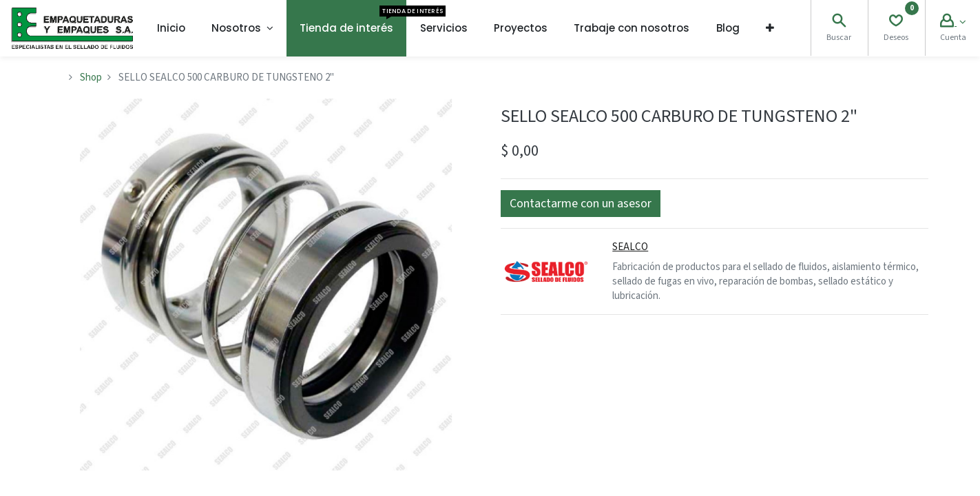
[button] (770, 28)
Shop (91, 77)
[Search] (839, 22)
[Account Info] (953, 22)
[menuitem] (171, 28)
